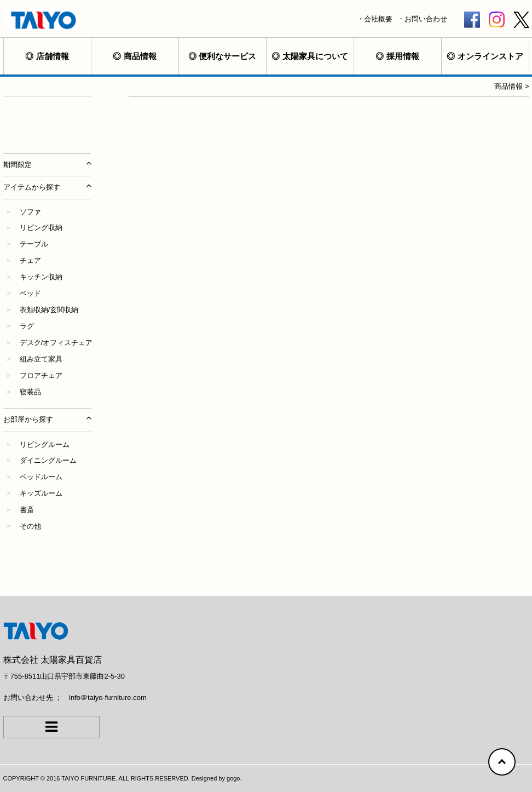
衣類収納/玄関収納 (49, 310)
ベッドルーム (41, 477)
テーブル (34, 244)
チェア (30, 260)
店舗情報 (53, 56)
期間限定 (18, 165)
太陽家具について (315, 56)
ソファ (30, 212)
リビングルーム (45, 444)
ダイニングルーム (48, 460)
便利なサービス (227, 56)
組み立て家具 (41, 359)
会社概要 (378, 19)
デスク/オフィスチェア (56, 343)
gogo (233, 778)
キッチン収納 (41, 277)
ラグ (27, 326)
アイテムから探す (32, 187)
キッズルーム (41, 493)
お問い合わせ (426, 19)
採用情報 (403, 56)
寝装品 (30, 392)
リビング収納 (41, 228)
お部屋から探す (28, 419)
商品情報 (140, 56)
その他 (30, 526)
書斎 (27, 510)
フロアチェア (41, 375)
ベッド (30, 293)
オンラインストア (490, 56)
